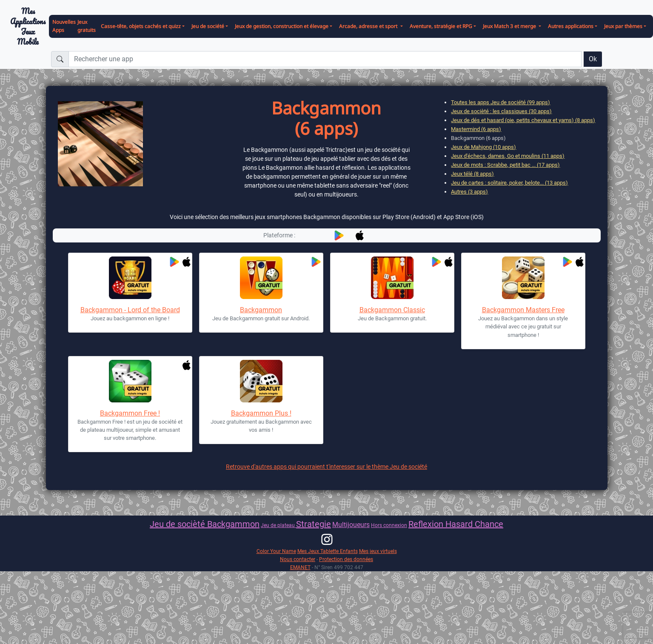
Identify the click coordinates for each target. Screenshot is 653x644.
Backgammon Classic (392, 310)
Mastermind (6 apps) (476, 129)
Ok (593, 59)
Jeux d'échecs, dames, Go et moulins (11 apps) (508, 156)
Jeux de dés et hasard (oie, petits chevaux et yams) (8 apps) (523, 120)
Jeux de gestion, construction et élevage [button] (282, 26)
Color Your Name (276, 551)
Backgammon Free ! (130, 413)
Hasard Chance (474, 524)
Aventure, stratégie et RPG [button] (441, 26)
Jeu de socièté (178, 524)
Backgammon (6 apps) (478, 138)
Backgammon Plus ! (261, 413)
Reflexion (427, 524)
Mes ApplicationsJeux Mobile (28, 27)
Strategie (314, 524)
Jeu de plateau (278, 525)
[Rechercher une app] (325, 59)
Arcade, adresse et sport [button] (369, 26)
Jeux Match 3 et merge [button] (510, 26)
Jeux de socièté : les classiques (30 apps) (501, 111)
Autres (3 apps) (469, 192)
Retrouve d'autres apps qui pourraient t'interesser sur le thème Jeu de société (326, 467)
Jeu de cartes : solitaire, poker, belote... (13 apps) (509, 183)
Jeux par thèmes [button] (623, 26)
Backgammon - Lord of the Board (130, 310)
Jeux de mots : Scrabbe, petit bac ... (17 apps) (505, 165)
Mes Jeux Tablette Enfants (328, 551)
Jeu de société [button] (208, 26)
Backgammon (261, 310)
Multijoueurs (351, 525)
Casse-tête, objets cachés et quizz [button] (141, 26)
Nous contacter (298, 559)
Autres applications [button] (571, 26)
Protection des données (346, 559)
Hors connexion (389, 525)
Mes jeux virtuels (378, 551)
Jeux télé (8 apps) (472, 174)
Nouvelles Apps (64, 26)
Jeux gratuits (87, 26)
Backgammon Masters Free (523, 310)
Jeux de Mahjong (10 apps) (483, 147)
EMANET (300, 567)
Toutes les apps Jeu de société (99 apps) (500, 102)
